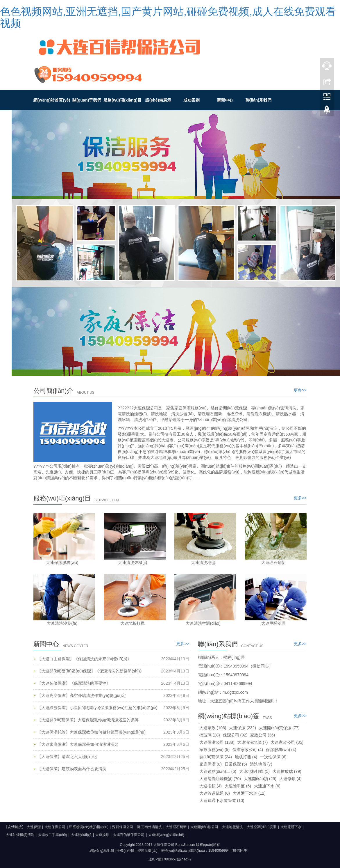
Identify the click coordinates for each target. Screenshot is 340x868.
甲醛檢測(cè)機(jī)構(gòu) (89, 827)
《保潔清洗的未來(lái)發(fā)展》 (103, 659)
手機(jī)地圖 (126, 851)
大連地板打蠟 (133, 623)
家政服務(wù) (214, 750)
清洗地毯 (261, 764)
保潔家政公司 (248, 750)
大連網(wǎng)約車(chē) (166, 835)
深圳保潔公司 (123, 827)
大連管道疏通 (215, 793)
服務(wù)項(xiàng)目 (122, 100)
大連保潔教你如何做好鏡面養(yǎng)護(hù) (108, 732)
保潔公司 (235, 735)
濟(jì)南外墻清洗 (149, 827)
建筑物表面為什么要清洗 (84, 769)
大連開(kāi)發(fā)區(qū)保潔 (66, 671)
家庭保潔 (211, 764)
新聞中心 (225, 100)
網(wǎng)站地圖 (102, 851)
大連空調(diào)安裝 (262, 827)
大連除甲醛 (238, 786)
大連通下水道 (249, 793)
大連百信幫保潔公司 (129, 835)
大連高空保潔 (53, 695)
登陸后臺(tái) (147, 851)
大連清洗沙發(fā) (62, 623)
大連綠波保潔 (53, 708)
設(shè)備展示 (158, 100)
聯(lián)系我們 (258, 100)
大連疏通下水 (291, 827)
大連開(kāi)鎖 (260, 779)
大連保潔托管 (53, 732)
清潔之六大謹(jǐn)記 (79, 757)
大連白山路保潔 (56, 659)
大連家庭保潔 (53, 744)
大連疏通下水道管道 (222, 800)
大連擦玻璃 (287, 771)
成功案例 (192, 100)
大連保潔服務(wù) (62, 562)
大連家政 (213, 728)
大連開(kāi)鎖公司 (204, 827)
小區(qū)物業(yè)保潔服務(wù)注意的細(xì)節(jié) (114, 708)
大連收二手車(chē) (52, 835)
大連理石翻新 (273, 562)
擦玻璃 (210, 735)
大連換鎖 (211, 786)
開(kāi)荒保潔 (216, 757)
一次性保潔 (273, 757)
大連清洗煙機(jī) (133, 562)
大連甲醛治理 (273, 623)
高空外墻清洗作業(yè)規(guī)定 (98, 695)
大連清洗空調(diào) (203, 623)
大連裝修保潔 (53, 683)
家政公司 (263, 735)
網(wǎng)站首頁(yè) (52, 100)
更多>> (300, 390)
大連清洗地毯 (203, 562)
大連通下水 (267, 786)
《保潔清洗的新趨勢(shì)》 (119, 671)
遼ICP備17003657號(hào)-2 (170, 859)
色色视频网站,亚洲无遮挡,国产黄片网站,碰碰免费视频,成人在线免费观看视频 (168, 17)
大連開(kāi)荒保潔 (57, 720)
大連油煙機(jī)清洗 (20, 835)
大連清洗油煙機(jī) (220, 779)
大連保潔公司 (217, 742)
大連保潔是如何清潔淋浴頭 (94, 744)
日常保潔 (236, 764)
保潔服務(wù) (281, 750)
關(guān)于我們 (87, 100)
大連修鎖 (290, 779)
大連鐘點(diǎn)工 (218, 771)
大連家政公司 (287, 742)
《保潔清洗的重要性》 (90, 683)
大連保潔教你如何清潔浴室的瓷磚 (108, 720)
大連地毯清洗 (232, 827)
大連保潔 (49, 757)
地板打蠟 (246, 757)
